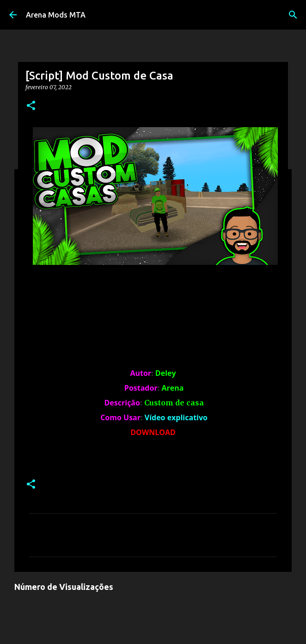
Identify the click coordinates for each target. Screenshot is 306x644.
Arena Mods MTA (56, 15)
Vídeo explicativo (176, 417)
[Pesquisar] (293, 15)
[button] (31, 106)
